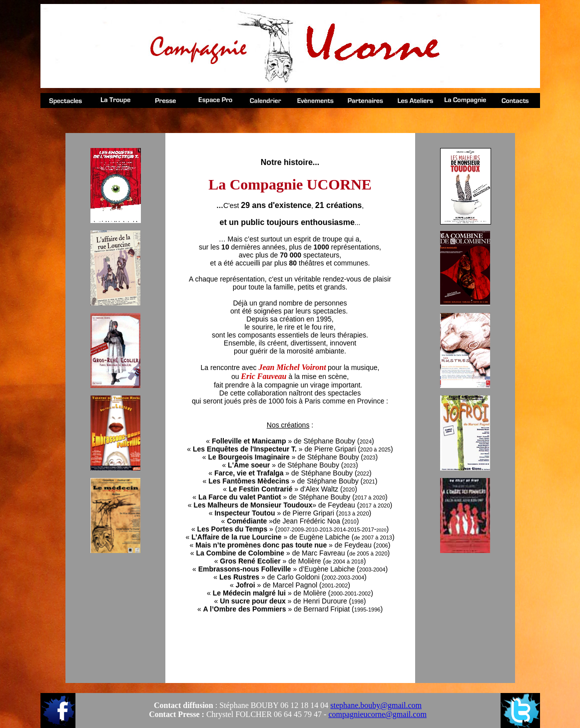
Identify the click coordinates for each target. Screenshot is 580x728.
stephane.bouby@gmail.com (376, 705)
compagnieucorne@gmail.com (377, 714)
